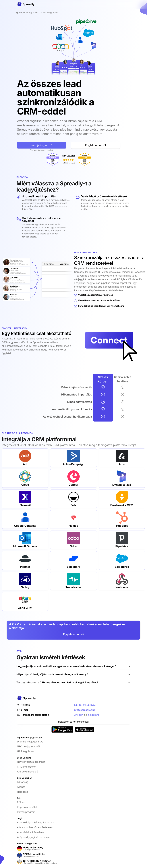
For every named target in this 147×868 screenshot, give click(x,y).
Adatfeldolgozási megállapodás (35, 822)
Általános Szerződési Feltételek (35, 827)
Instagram (93, 715)
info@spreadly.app (85, 710)
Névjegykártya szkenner (31, 762)
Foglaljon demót (73, 634)
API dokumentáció (28, 772)
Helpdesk (22, 792)
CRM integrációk (27, 767)
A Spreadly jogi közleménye (33, 837)
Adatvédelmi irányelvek (31, 832)
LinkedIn (78, 715)
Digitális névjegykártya (30, 742)
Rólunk (21, 802)
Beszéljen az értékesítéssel (74, 722)
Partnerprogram (26, 812)
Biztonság (23, 782)
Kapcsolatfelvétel (27, 807)
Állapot (21, 787)
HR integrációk (26, 751)
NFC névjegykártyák (29, 746)
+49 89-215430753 (85, 705)
